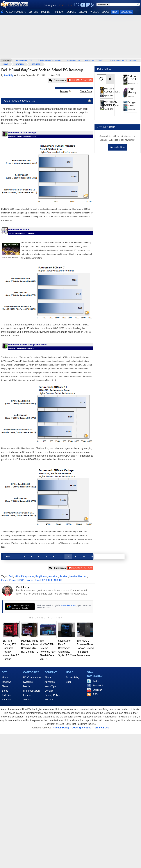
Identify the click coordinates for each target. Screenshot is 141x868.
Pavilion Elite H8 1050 (38, 580)
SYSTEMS (33, 12)
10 (83, 556)
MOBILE (45, 12)
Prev (8, 556)
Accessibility (72, 677)
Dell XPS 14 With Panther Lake (49, 60)
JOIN (54, 5)
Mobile (27, 686)
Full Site (6, 695)
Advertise (50, 682)
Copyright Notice (81, 728)
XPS (21, 576)
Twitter (96, 681)
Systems (20, 64)
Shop (115, 12)
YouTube (97, 690)
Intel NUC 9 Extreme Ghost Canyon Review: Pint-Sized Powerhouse (86, 648)
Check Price (86, 91)
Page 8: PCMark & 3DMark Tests (48, 101)
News (5, 686)
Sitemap (6, 700)
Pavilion (64, 576)
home (6, 64)
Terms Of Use (101, 728)
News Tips (50, 686)
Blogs (5, 691)
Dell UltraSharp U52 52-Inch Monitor (123, 60)
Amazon (64, 91)
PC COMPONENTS (16, 12)
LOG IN (46, 5)
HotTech (49, 700)
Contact (49, 691)
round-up (53, 576)
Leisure (27, 695)
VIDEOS (95, 12)
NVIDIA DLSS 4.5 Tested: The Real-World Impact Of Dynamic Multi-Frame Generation (134, 78)
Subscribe (127, 12)
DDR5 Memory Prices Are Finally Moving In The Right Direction (133, 91)
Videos (27, 700)
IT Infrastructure (32, 691)
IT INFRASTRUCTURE (64, 12)
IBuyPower (41, 576)
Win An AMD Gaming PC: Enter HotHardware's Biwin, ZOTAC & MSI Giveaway (112, 103)
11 (92, 556)
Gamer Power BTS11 (13, 580)
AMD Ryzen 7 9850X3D (94, 60)
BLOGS (105, 12)
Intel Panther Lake (74, 60)
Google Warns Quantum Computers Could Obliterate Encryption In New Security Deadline (134, 104)
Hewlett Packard (78, 576)
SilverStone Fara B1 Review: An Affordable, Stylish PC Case (67, 648)
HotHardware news (69, 605)
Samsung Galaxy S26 (24, 60)
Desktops (36, 64)
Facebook (98, 686)
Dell (11, 576)
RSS (95, 694)
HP (16, 576)
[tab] (101, 79)
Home (5, 677)
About (48, 677)
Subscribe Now (117, 147)
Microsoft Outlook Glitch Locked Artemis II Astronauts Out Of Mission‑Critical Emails (112, 90)
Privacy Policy (52, 695)
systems (30, 576)
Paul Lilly (22, 587)
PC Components (32, 677)
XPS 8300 (56, 580)
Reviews (7, 682)
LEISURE (83, 12)
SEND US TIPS (65, 5)
